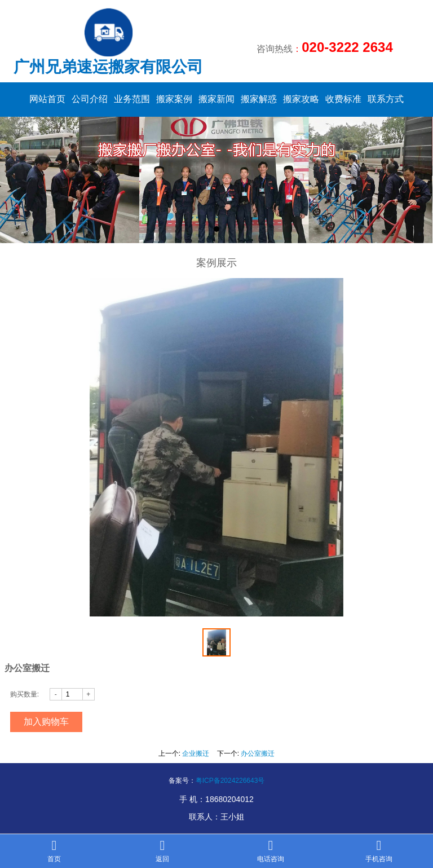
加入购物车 (46, 722)
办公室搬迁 (258, 754)
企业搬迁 (196, 754)
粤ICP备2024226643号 (230, 781)
